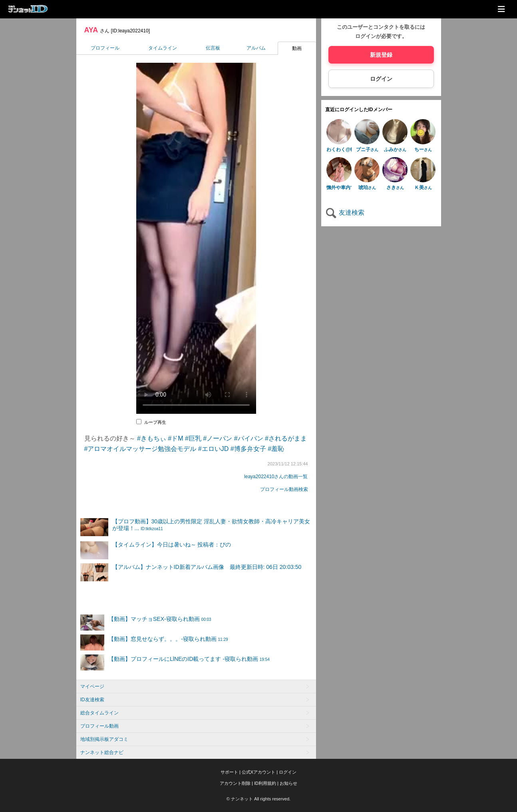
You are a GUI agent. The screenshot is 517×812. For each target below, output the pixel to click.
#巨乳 (193, 438)
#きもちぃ (152, 438)
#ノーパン (218, 438)
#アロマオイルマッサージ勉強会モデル (140, 449)
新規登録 (381, 55)
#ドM (175, 438)
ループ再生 (155, 422)
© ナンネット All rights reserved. (258, 799)
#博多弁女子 (248, 449)
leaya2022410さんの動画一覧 (276, 477)
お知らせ (288, 783)
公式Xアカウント (258, 772)
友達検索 (345, 212)
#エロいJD (213, 449)
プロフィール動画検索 (284, 489)
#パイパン (249, 438)
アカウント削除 (235, 783)
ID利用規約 (265, 783)
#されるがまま (286, 438)
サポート (229, 772)
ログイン (381, 79)
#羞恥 (276, 449)
